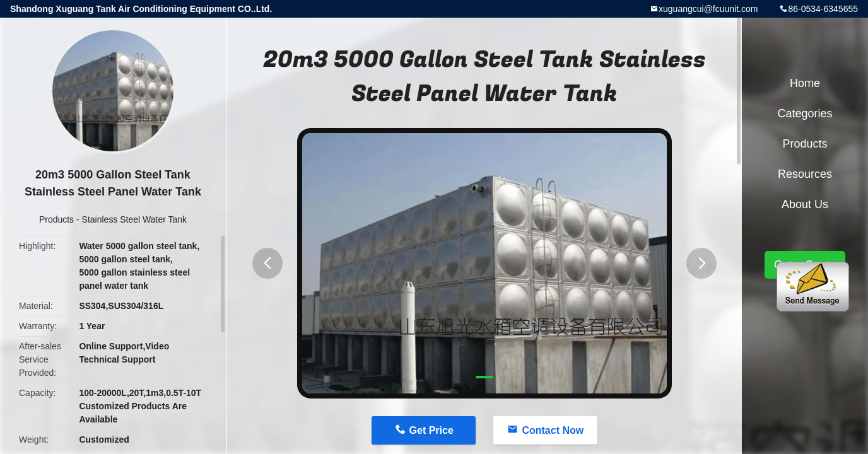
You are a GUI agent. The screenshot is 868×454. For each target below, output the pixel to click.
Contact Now (553, 430)
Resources (805, 174)
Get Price (431, 430)
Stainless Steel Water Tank (135, 219)
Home (805, 83)
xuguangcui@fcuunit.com (708, 9)
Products (56, 219)
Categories (805, 113)
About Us (805, 204)
